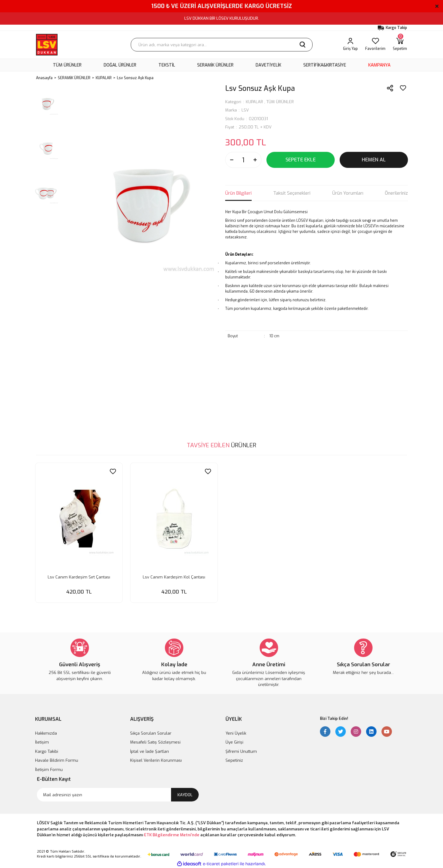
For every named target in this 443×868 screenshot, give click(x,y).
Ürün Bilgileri (238, 193)
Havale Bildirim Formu (57, 760)
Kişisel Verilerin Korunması (156, 760)
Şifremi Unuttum (241, 751)
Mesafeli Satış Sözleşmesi (155, 742)
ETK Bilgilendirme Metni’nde (172, 835)
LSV (245, 110)
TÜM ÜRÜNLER (280, 102)
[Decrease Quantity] (232, 160)
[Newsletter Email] (118, 794)
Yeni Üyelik (236, 733)
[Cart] (400, 45)
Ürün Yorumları (348, 193)
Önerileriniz (396, 193)
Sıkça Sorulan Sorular (151, 733)
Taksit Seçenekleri (292, 193)
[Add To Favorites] (403, 88)
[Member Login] (350, 45)
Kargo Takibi (47, 751)
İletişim (42, 742)
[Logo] (47, 45)
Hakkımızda (46, 733)
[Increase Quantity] (255, 160)
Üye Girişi (234, 742)
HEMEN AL (374, 160)
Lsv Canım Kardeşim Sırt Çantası (79, 576)
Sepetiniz (234, 760)
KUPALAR (254, 102)
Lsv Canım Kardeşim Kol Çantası (174, 576)
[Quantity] (243, 160)
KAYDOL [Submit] (185, 794)
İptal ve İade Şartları (150, 751)
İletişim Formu (49, 769)
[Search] (222, 45)
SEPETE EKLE (301, 160)
